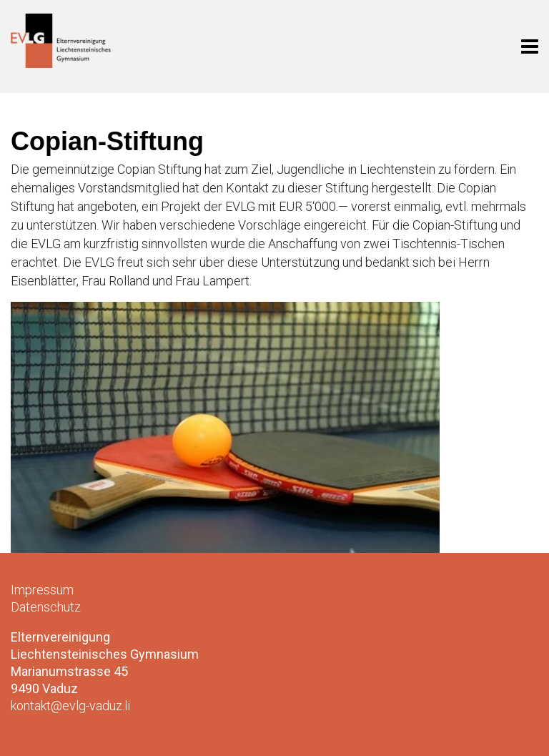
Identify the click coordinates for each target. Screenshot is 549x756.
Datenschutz (46, 607)
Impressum (42, 590)
